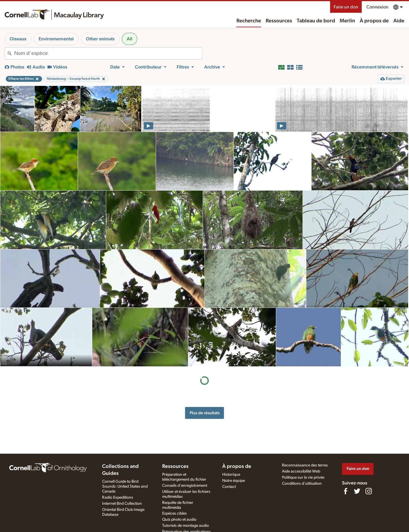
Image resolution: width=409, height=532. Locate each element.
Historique (231, 475)
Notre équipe (234, 481)
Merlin (347, 21)
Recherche (249, 21)
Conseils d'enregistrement (185, 486)
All (130, 39)
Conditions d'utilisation (302, 484)
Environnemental (56, 39)
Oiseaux (18, 39)
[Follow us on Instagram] (369, 491)
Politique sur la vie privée (303, 477)
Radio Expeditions (118, 497)
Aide (399, 21)
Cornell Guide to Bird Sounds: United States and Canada (125, 486)
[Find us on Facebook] (345, 491)
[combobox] (108, 53)
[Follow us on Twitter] (357, 491)
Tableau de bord (316, 21)
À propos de (374, 21)
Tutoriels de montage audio (186, 526)
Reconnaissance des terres (305, 465)
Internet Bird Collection (122, 504)
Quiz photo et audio (179, 520)
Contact (229, 487)
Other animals (100, 39)
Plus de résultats (205, 413)
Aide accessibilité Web (301, 471)
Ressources (279, 21)
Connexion (377, 7)
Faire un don (346, 7)
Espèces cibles (174, 513)
